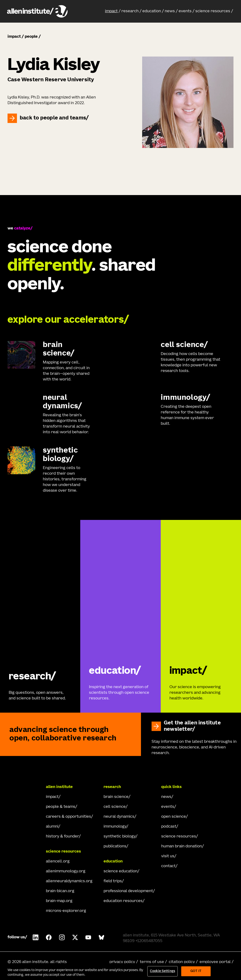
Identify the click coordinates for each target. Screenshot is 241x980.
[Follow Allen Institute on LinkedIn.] (36, 937)
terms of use (152, 962)
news (170, 11)
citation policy (182, 962)
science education (120, 871)
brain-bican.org (60, 891)
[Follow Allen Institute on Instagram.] (62, 937)
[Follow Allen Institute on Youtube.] (88, 937)
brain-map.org (59, 901)
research (130, 11)
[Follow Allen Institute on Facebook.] (49, 937)
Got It (196, 971)
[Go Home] (24, 787)
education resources (123, 901)
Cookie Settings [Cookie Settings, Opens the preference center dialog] (163, 971)
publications (115, 846)
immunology (115, 827)
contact (168, 866)
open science (174, 817)
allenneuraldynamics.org (69, 881)
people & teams (61, 807)
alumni (52, 827)
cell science (115, 807)
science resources (213, 11)
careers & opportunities (68, 817)
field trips (113, 881)
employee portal (215, 962)
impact (111, 11)
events (185, 11)
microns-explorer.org (66, 911)
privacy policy (122, 962)
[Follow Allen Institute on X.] (75, 937)
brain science (116, 797)
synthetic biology (120, 837)
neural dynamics (119, 817)
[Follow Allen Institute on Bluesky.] (101, 937)
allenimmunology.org (66, 871)
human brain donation (182, 846)
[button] (113, 11)
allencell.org (58, 862)
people (31, 37)
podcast (169, 827)
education (152, 11)
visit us (168, 856)
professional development (128, 891)
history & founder (62, 837)
